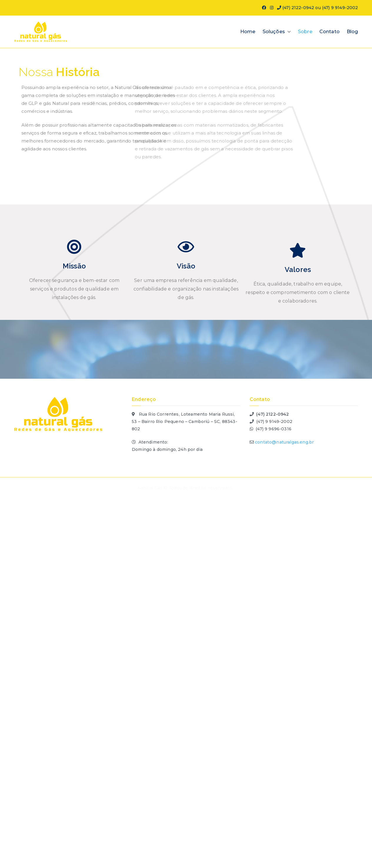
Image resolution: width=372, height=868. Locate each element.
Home (248, 32)
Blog (352, 32)
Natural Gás (150, 488)
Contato (330, 32)
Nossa (59, 72)
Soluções (277, 32)
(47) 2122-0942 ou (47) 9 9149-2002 (318, 8)
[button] (288, 32)
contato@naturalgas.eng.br (284, 442)
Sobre (305, 32)
